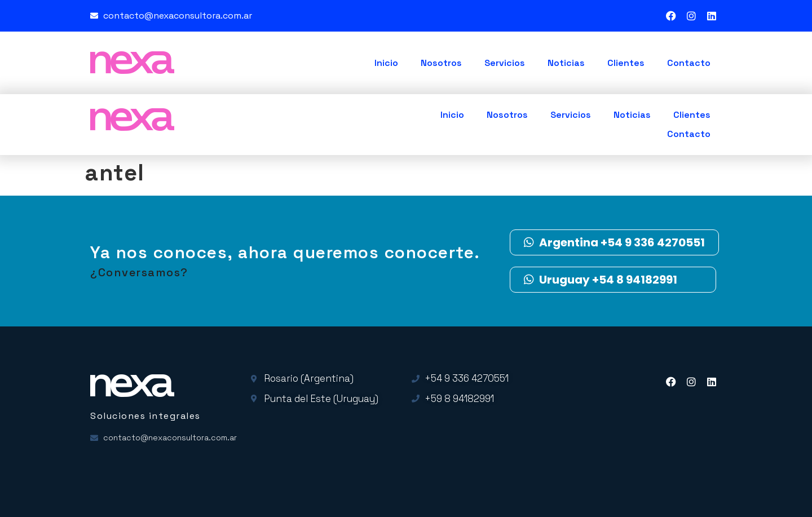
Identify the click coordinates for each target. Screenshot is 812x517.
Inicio (386, 63)
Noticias (566, 63)
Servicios (505, 63)
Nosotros (441, 63)
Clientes (626, 63)
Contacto (689, 63)
